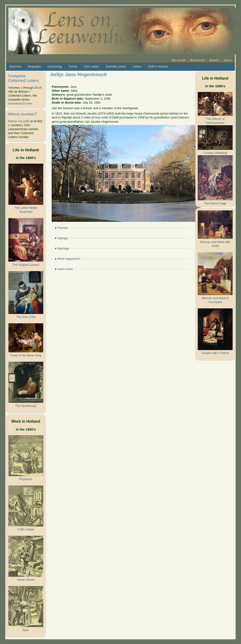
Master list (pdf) (19, 121)
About (227, 60)
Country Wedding (215, 153)
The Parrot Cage (215, 203)
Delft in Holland (158, 67)
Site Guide (179, 60)
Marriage (63, 248)
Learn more (65, 269)
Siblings (63, 238)
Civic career (91, 67)
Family (73, 67)
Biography (34, 67)
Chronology (55, 67)
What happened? (69, 259)
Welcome (15, 67)
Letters (137, 67)
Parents (62, 228)
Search (214, 60)
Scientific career (116, 67)
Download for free (20, 103)
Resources (197, 60)
